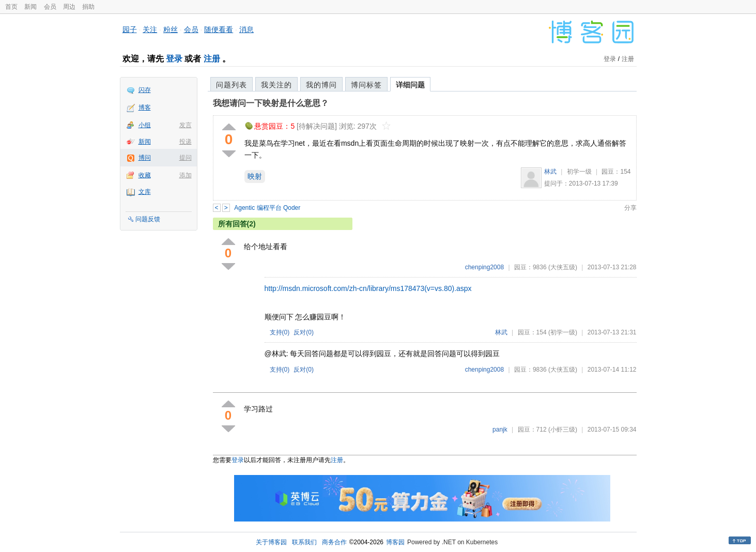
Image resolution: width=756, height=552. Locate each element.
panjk (500, 430)
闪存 (145, 90)
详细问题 (410, 85)
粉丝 (171, 29)
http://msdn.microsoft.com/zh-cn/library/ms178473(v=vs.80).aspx (368, 288)
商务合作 (334, 542)
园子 (130, 29)
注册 (212, 59)
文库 (145, 192)
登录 (174, 59)
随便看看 (219, 29)
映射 (255, 176)
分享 (630, 208)
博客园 (395, 542)
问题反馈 (148, 219)
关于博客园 (271, 542)
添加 (186, 175)
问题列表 (232, 85)
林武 (550, 172)
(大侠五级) (563, 267)
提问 (186, 158)
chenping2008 (484, 267)
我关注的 (276, 85)
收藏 (145, 175)
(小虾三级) (563, 430)
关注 (150, 29)
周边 (69, 7)
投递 (186, 142)
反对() (304, 332)
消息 (246, 29)
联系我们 (304, 542)
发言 (186, 125)
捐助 (88, 7)
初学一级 (579, 172)
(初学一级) (563, 332)
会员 (50, 7)
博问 (145, 158)
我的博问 (321, 85)
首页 (11, 7)
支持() (280, 332)
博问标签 (366, 85)
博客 (145, 108)
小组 (145, 125)
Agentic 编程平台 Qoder (267, 208)
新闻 (30, 7)
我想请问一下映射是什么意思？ (271, 103)
